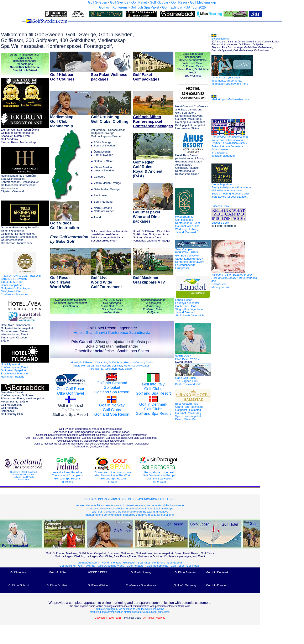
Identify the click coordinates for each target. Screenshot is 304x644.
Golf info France (216, 585)
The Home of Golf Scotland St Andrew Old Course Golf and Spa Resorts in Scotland (23, 471)
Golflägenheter (114, 369)
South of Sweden (104, 146)
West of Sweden (104, 170)
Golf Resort (86, 362)
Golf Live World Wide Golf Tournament (106, 282)
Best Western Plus (189, 411)
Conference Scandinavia (129, 333)
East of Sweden (103, 155)
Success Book (220, 206)
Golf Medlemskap (203, 2)
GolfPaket (129, 563)
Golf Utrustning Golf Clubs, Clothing (110, 119)
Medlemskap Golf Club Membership (62, 121)
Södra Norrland (103, 202)
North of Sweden (104, 211)
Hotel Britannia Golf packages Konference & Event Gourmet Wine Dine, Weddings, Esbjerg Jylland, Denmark (188, 224)
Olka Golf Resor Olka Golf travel (71, 391)
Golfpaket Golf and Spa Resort (112, 390)
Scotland (120, 383)
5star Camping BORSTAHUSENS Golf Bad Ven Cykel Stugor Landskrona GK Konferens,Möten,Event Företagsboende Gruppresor (190, 259)
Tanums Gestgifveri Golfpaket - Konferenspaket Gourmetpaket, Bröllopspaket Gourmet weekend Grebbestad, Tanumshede (19, 237)
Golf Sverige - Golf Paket (129, 2)
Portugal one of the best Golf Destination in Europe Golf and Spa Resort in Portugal (159, 472)
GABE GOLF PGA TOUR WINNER (188, 359)
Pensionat (97, 369)
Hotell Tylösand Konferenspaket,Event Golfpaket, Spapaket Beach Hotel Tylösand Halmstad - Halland (14, 370)
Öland (110, 161)
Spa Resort (103, 366)
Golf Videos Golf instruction (65, 225)
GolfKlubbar (175, 563)
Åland (97, 217)
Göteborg (100, 177)
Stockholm (100, 195)
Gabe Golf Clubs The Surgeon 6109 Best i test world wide (188, 381)
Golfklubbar (116, 362)
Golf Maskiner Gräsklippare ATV (149, 280)
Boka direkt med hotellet (226, 146)
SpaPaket (145, 563)
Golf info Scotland (57, 585)
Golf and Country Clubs (139, 362)
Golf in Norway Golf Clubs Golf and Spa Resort (112, 410)
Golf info (104, 383)
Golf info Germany (185, 585)
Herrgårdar (88, 366)
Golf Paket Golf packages (146, 77)
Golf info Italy (19, 572)
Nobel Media (134, 618)
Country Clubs (141, 366)
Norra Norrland (103, 208)
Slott (77, 366)
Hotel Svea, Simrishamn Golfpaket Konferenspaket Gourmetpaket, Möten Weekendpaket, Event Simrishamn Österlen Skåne (17, 333)
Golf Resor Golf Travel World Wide (61, 282)
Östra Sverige (102, 152)
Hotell (74, 362)
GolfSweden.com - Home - (94, 563)
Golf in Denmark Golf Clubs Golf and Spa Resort (153, 406)
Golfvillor (117, 366)
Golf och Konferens (113, 7)
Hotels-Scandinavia (90, 333)
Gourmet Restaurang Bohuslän (20, 227)
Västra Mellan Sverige (107, 183)
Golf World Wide (98, 585)
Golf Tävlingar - (88, 566)
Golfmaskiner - (69, 566)
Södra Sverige (103, 142)
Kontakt (116, 563)
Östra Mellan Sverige (107, 189)
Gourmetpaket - (137, 566)
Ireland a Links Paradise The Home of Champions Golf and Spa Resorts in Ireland (67, 472)
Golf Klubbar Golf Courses (62, 77)
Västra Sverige (103, 167)
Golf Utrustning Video (111, 566)
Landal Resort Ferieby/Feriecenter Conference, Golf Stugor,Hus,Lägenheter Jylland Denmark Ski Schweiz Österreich (190, 308)
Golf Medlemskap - (159, 566)
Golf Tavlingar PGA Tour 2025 (184, 7)
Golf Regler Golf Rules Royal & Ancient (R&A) (148, 169)
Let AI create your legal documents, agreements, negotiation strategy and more (230, 81)
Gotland (99, 161)
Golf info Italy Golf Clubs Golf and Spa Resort (153, 389)
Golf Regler (193, 566)
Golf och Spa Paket (145, 7)
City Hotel (101, 362)
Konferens (159, 563)
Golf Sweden (98, 2)
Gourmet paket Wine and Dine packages (147, 217)
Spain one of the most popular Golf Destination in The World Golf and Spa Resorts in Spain (113, 472)
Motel (127, 366)
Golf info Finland (18, 585)
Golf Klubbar (159, 2)
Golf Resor (179, 2)
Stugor (129, 369)
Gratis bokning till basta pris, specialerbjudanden (224, 153)
